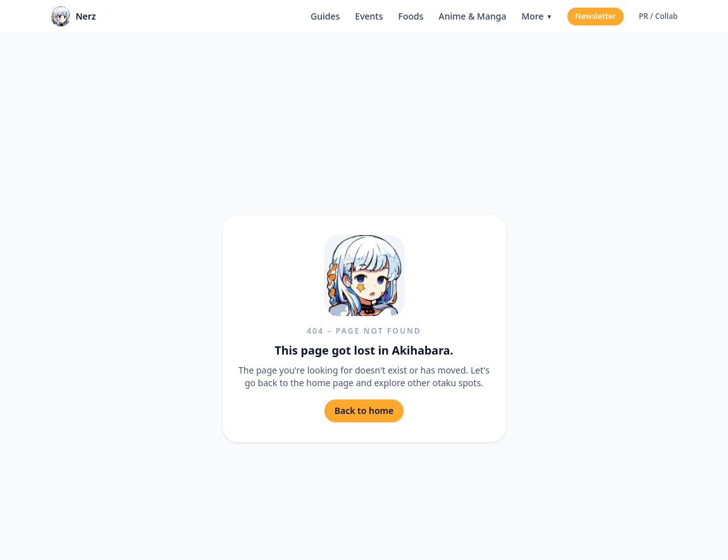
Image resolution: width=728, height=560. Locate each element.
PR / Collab (658, 16)
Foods (410, 16)
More (537, 16)
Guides (325, 16)
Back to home (364, 411)
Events (369, 16)
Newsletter (595, 16)
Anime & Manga (472, 16)
